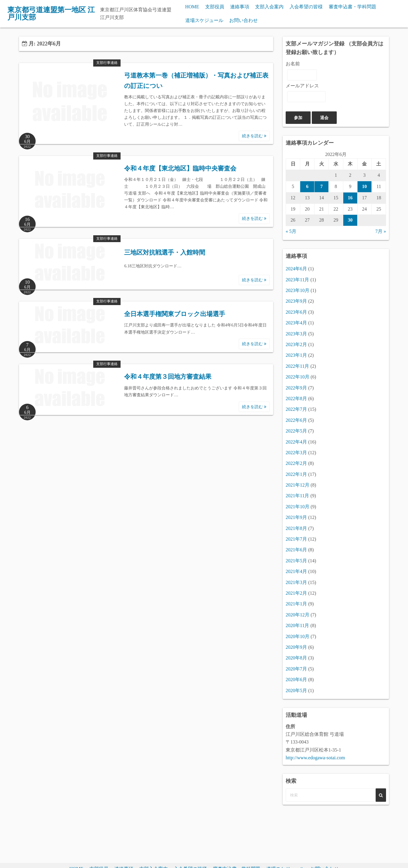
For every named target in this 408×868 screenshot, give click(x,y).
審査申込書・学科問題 (352, 7)
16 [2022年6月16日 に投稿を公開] (350, 198)
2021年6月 (296, 550)
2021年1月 (296, 604)
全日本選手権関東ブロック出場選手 (175, 314)
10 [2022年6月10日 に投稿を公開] (364, 186)
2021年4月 (296, 571)
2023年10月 (298, 290)
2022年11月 (297, 366)
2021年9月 (296, 517)
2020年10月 (298, 636)
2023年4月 (296, 323)
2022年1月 (296, 474)
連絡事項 (240, 7)
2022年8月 (296, 399)
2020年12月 (298, 615)
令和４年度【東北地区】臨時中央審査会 (180, 168)
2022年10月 (298, 377)
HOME (192, 7)
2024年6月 (296, 269)
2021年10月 (298, 507)
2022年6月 (296, 420)
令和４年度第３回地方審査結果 (168, 377)
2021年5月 (296, 561)
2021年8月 (296, 528)
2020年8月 (296, 658)
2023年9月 (296, 301)
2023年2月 (296, 344)
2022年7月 (296, 409)
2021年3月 (296, 582)
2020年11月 (297, 625)
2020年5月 (296, 691)
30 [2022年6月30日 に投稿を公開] (350, 220)
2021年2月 (296, 593)
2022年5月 (296, 431)
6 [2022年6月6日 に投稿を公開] (307, 186)
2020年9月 (296, 647)
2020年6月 (296, 680)
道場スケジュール (204, 20)
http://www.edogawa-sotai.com (315, 758)
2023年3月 (296, 334)
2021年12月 (298, 485)
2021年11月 (297, 496)
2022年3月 (296, 453)
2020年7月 (296, 669)
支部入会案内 (269, 7)
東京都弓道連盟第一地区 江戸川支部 (51, 14)
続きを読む (254, 136)
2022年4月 (296, 442)
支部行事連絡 (107, 63)
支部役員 (215, 7)
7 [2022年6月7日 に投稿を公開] (322, 186)
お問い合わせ (243, 20)
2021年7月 (296, 539)
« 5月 (291, 231)
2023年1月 (296, 355)
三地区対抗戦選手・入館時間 (165, 252)
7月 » (381, 231)
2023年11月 (297, 280)
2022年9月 (296, 388)
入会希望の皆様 (306, 7)
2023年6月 (296, 312)
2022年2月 (296, 463)
